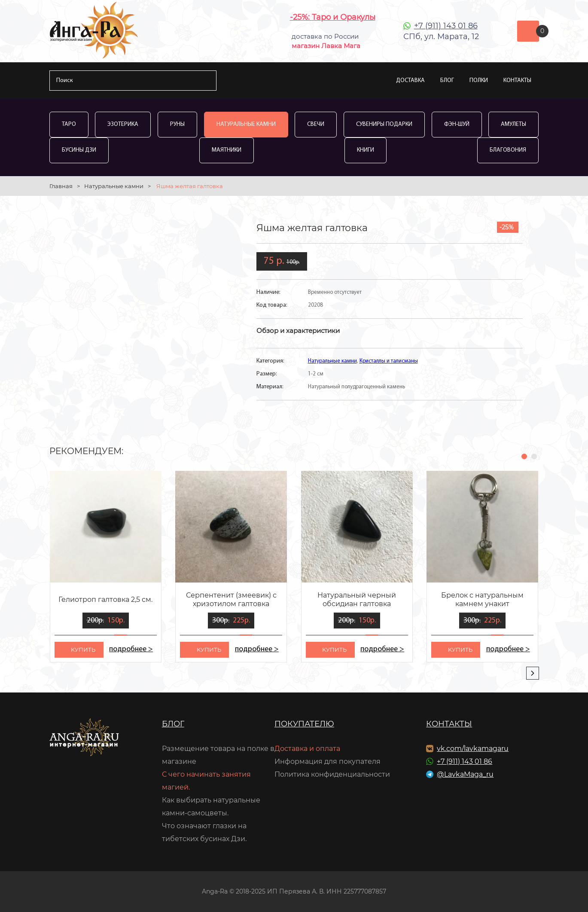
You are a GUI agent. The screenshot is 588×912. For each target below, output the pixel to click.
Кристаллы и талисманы (389, 361)
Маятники (227, 150)
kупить (83, 650)
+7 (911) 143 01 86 (446, 26)
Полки (479, 81)
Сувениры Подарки (384, 124)
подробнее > (131, 649)
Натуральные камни (246, 124)
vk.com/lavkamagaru (473, 749)
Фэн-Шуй (457, 124)
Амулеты (513, 124)
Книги (366, 150)
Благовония (508, 150)
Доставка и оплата (307, 749)
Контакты (517, 81)
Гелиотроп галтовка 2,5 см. (105, 599)
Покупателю (304, 724)
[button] (524, 456)
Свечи (316, 124)
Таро (69, 124)
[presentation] (533, 673)
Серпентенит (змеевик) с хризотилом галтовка (231, 599)
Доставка (410, 81)
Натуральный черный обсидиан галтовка (357, 599)
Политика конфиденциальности (332, 774)
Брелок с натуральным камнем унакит (482, 599)
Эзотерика (123, 124)
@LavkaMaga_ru (465, 774)
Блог (447, 81)
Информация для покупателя (328, 761)
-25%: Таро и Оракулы (333, 17)
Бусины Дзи (79, 150)
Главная (61, 186)
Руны (177, 124)
